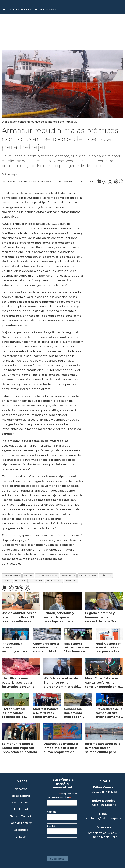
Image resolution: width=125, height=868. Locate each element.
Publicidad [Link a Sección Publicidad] (21, 810)
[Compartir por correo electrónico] (115, 182)
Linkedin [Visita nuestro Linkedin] (21, 837)
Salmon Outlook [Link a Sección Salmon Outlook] (21, 816)
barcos (20, 581)
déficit (106, 575)
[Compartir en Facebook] (100, 182)
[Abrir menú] (121, 4)
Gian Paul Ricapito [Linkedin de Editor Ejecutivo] (104, 805)
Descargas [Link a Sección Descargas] (21, 830)
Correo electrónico (59, 797)
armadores (12, 575)
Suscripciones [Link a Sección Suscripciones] (21, 803)
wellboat (54, 581)
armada (71, 581)
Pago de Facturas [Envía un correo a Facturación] (21, 823)
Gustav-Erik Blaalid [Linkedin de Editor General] (104, 792)
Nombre (52, 812)
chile (7, 581)
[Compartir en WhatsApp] (120, 182)
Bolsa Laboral (11, 10)
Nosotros (51, 10)
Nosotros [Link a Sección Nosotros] (21, 789)
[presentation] (71, 846)
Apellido (52, 826)
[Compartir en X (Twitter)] (105, 182)
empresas (68, 575)
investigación (47, 575)
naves (28, 575)
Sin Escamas (38, 10)
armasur (36, 581)
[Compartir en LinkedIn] (110, 182)
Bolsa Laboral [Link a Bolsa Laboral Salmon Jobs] (21, 796)
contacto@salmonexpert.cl (104, 818)
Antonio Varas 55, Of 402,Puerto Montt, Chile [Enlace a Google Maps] (104, 835)
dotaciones (88, 575)
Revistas (25, 10)
